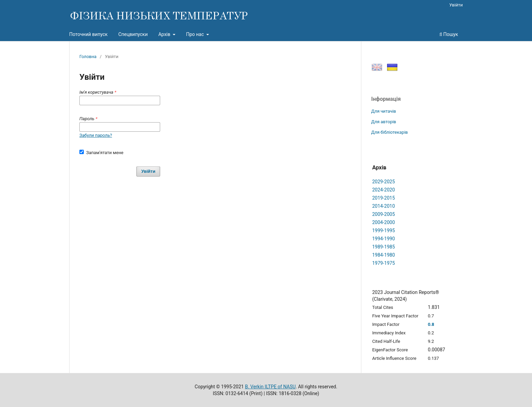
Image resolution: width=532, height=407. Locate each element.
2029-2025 (384, 182)
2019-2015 (384, 198)
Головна (88, 57)
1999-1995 (384, 230)
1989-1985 (384, 247)
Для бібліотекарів (389, 132)
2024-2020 (384, 190)
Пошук (449, 34)
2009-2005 (384, 214)
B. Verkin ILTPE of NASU (270, 387)
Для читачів (384, 111)
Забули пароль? (96, 135)
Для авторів (384, 122)
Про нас (195, 34)
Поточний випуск (88, 34)
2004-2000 (384, 222)
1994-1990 (384, 239)
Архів (165, 34)
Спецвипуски (133, 34)
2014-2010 (384, 206)
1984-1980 (384, 255)
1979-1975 (384, 263)
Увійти (456, 5)
